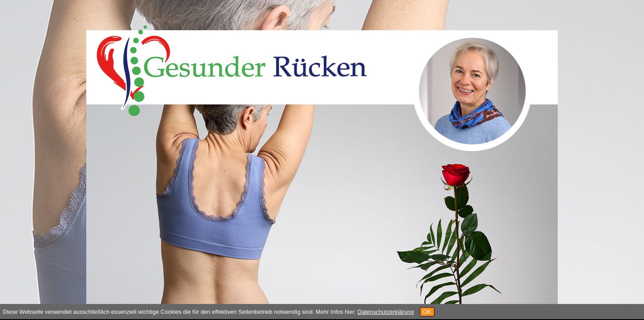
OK (427, 312)
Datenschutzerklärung (386, 312)
